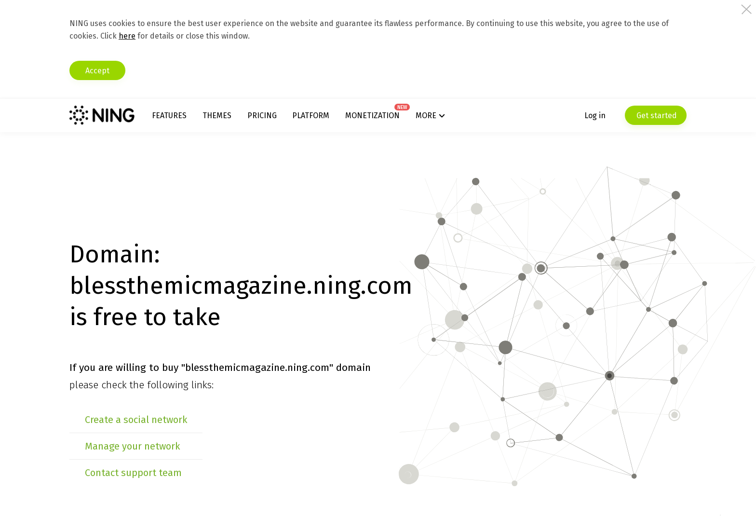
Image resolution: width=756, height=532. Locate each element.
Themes (217, 116)
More (426, 116)
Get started (656, 116)
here (127, 36)
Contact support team (133, 473)
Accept (97, 71)
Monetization (372, 116)
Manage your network (132, 446)
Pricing (262, 116)
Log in (595, 116)
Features (169, 116)
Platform (311, 116)
